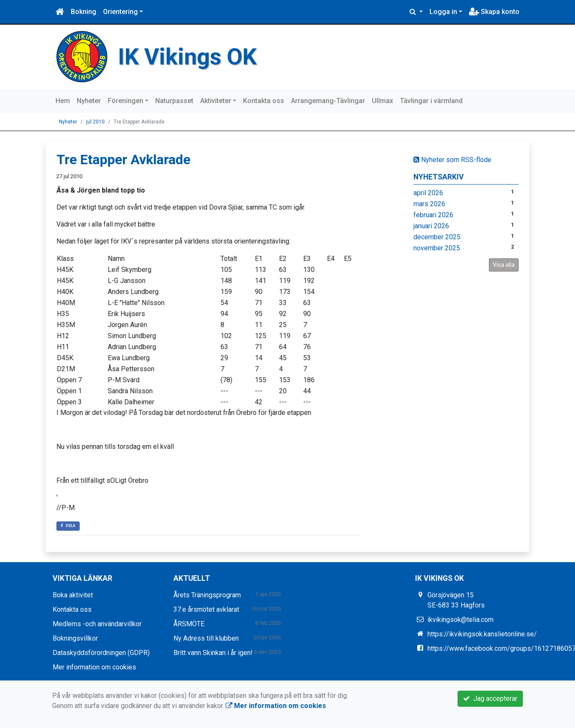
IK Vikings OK (188, 57)
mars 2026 (429, 203)
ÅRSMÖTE (189, 623)
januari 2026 (431, 225)
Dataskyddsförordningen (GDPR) (101, 652)
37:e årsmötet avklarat (206, 609)
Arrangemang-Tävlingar (328, 100)
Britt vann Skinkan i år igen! (213, 652)
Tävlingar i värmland (431, 100)
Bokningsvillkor (75, 638)
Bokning (84, 12)
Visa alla (504, 264)
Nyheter (89, 100)
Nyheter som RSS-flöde (452, 159)
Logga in (443, 12)
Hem (63, 100)
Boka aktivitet (73, 595)
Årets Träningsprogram (207, 595)
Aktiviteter (216, 100)
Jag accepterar (490, 699)
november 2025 (437, 248)
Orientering (120, 12)
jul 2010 (95, 121)
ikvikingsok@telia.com (461, 619)
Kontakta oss (264, 100)
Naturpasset (174, 100)
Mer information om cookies (94, 667)
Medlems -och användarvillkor (97, 623)
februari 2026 (433, 214)
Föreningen (126, 100)
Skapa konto (494, 12)
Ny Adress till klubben (206, 638)
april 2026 (428, 192)
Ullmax (382, 100)
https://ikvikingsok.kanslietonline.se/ (482, 634)
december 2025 (437, 237)
